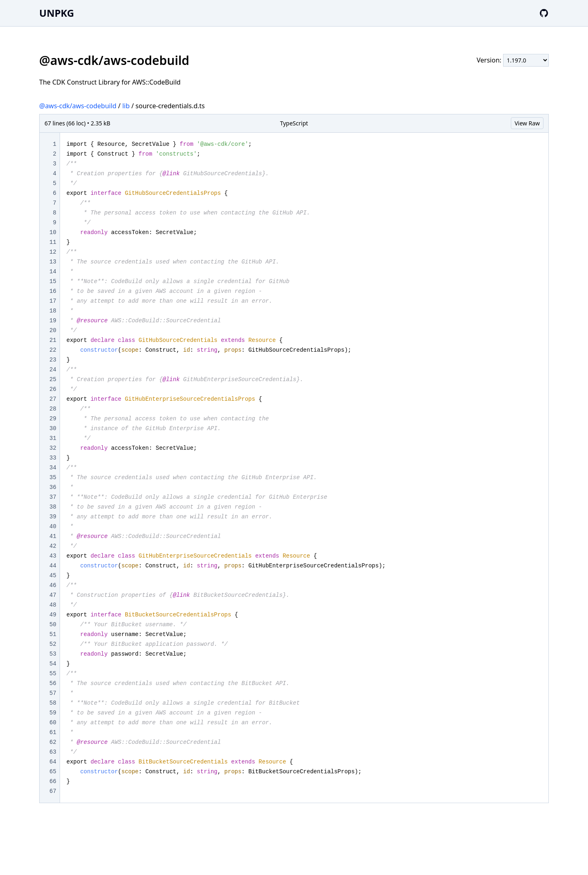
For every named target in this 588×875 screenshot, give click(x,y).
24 (53, 370)
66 (53, 781)
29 (53, 419)
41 (53, 536)
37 (53, 497)
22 (53, 350)
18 (53, 311)
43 (53, 556)
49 (53, 615)
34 (53, 468)
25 (53, 379)
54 (53, 664)
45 (53, 576)
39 (53, 517)
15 (53, 281)
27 (53, 399)
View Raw (527, 123)
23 (53, 360)
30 (53, 429)
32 (53, 448)
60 (53, 723)
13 (53, 262)
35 (53, 478)
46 (53, 585)
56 (53, 683)
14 (53, 272)
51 (53, 634)
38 (53, 507)
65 (53, 772)
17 (53, 301)
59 (53, 713)
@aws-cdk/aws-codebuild (78, 106)
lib (126, 106)
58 (53, 703)
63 (53, 752)
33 (53, 458)
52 (53, 644)
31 (53, 438)
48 (53, 605)
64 (53, 762)
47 (53, 595)
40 (53, 527)
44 (53, 566)
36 (53, 487)
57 (53, 693)
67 (53, 791)
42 (53, 546)
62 (53, 742)
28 (53, 409)
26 (53, 389)
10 (53, 232)
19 (53, 321)
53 (53, 654)
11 (53, 242)
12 (53, 252)
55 (53, 674)
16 (53, 291)
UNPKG (57, 13)
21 (53, 340)
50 (53, 625)
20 (53, 330)
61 (53, 732)
